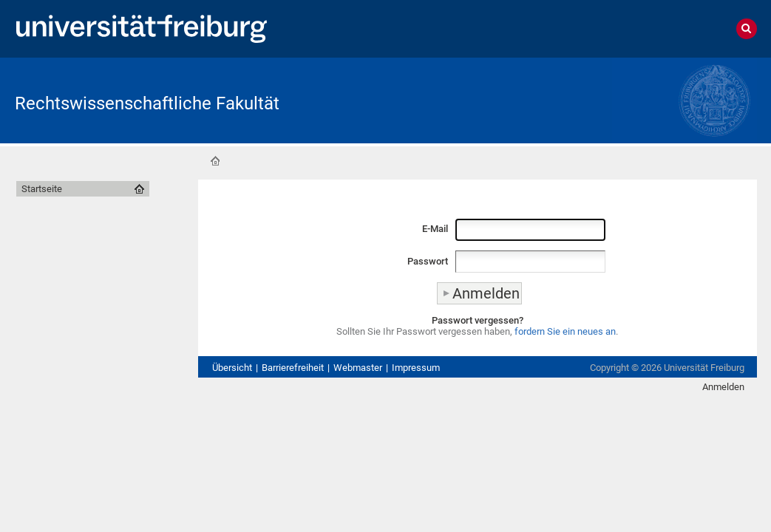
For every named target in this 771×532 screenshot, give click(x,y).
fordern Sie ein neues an (565, 331)
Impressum (416, 368)
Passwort (428, 261)
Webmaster (358, 368)
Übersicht (232, 368)
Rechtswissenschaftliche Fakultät (147, 103)
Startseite (215, 161)
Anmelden (723, 387)
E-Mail (435, 229)
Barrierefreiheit (293, 368)
